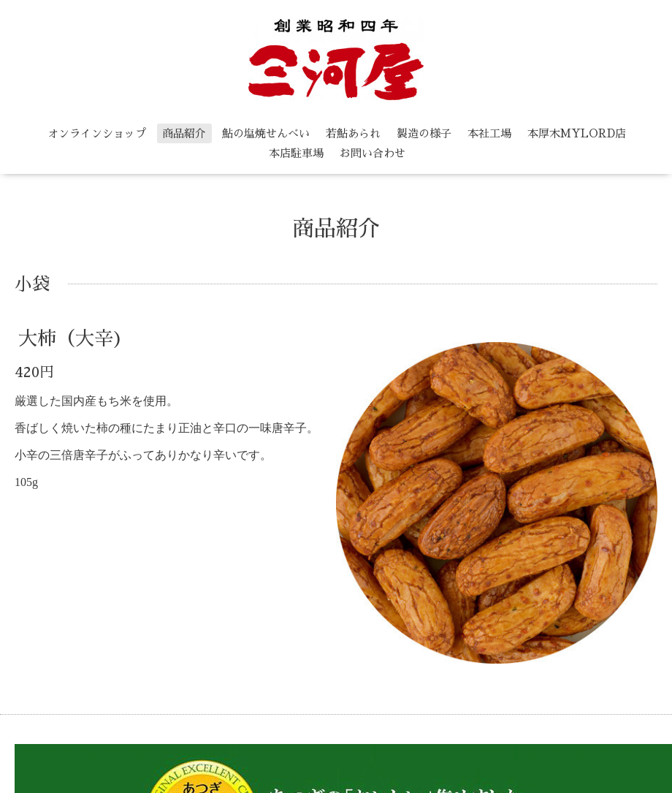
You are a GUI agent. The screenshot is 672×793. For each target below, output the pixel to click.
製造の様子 (424, 133)
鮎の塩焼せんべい (266, 133)
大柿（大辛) (71, 338)
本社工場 (489, 133)
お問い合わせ (373, 153)
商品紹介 (184, 133)
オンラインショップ (97, 133)
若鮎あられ (353, 133)
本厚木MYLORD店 (577, 133)
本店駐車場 (296, 153)
